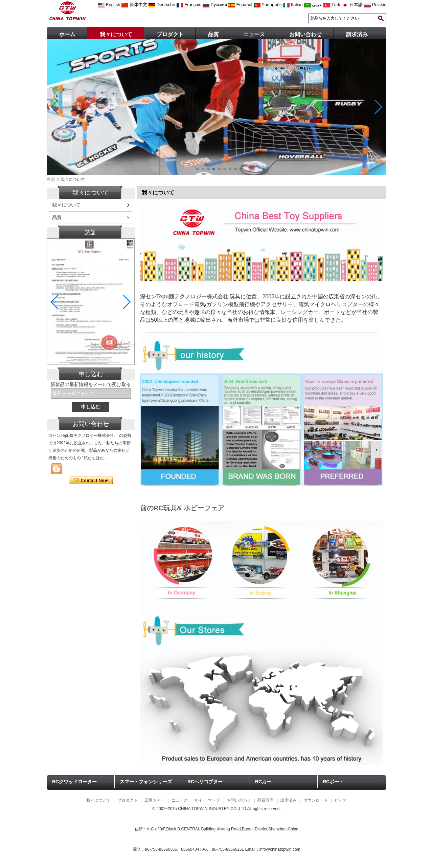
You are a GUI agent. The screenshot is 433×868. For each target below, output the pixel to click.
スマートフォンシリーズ (146, 782)
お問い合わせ (305, 34)
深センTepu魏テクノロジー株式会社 (184, 297)
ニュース (254, 34)
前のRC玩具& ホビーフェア (182, 508)
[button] (198, 169)
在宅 (51, 179)
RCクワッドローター (74, 782)
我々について (116, 34)
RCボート (333, 782)
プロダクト (170, 34)
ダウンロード (316, 800)
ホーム (67, 34)
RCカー (263, 782)
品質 (213, 34)
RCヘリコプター (205, 782)
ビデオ (341, 800)
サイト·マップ (207, 800)
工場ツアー (155, 800)
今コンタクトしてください (91, 481)
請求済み (357, 34)
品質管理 (266, 800)
